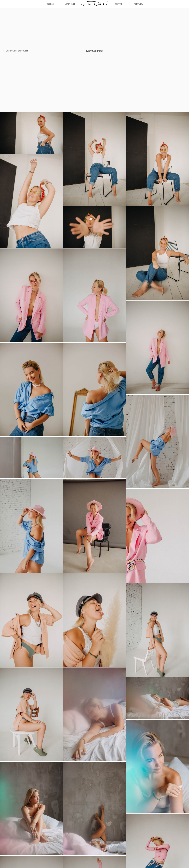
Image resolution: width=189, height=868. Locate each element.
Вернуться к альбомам (17, 51)
